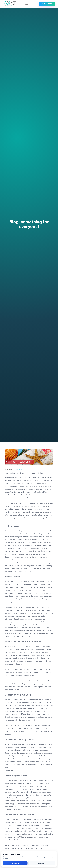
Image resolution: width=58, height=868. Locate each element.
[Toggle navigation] (27, 4)
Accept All (15, 863)
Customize (42, 863)
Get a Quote (47, 4)
